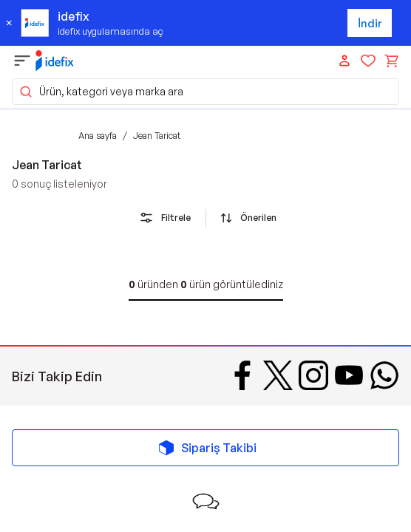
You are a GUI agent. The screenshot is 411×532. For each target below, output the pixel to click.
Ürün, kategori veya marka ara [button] (101, 92)
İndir (370, 23)
